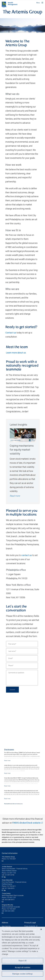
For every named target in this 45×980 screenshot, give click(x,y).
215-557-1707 (11, 898)
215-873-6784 (10, 875)
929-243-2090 (10, 911)
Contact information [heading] (10, 853)
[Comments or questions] (22, 678)
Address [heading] (5, 923)
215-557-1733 (11, 873)
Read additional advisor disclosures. (13, 804)
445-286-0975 (10, 900)
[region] (22, 953)
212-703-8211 (11, 886)
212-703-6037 (11, 909)
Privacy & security (30, 926)
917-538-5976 (10, 888)
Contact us (11, 333)
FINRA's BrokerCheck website (26, 823)
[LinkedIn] (5, 877)
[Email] (22, 658)
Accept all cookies (23, 967)
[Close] (41, 929)
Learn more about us (16, 353)
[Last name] (22, 651)
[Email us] (3, 861)
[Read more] (7, 761)
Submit (12, 690)
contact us (27, 555)
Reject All (22, 961)
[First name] (22, 644)
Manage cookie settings (22, 974)
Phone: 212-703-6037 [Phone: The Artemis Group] (9, 859)
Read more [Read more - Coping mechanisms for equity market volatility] (15, 496)
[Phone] (22, 666)
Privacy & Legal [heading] (30, 923)
